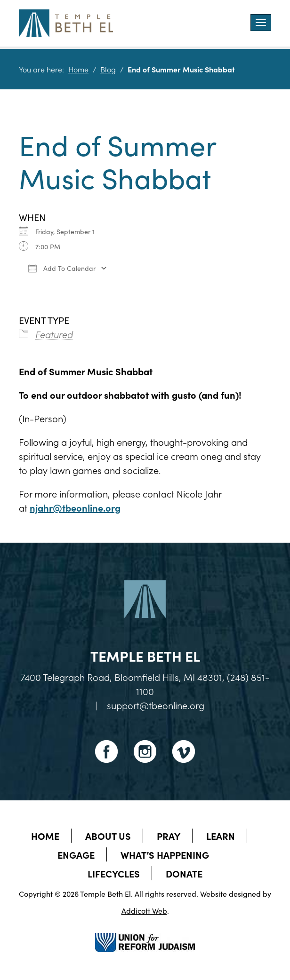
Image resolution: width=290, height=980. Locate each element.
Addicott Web (144, 910)
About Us (108, 836)
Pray (169, 836)
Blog (108, 69)
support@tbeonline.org (156, 705)
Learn (221, 836)
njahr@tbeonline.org (75, 507)
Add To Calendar (62, 268)
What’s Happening (165, 854)
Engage (76, 854)
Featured (54, 334)
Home (78, 69)
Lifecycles (114, 873)
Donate (184, 873)
